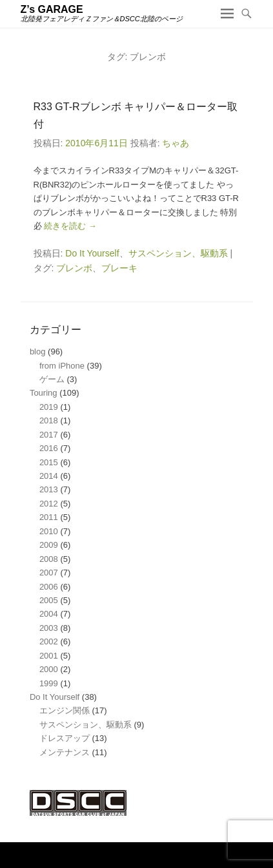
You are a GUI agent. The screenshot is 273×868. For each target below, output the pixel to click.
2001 (49, 656)
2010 (49, 531)
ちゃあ (176, 143)
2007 (49, 573)
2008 (49, 559)
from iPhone (62, 366)
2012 (49, 504)
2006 (49, 587)
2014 (49, 476)
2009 (49, 545)
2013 (49, 489)
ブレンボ (74, 268)
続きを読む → (70, 226)
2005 (49, 600)
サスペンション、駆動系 (178, 253)
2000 (49, 669)
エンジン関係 (65, 710)
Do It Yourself (92, 253)
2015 (49, 462)
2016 (49, 448)
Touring (44, 393)
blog (38, 352)
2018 (49, 420)
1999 (49, 683)
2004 (49, 614)
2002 (49, 641)
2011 (49, 517)
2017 (49, 435)
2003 (49, 628)
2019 (49, 407)
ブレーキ (119, 268)
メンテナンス (65, 752)
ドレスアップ (65, 738)
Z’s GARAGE (52, 9)
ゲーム (52, 379)
